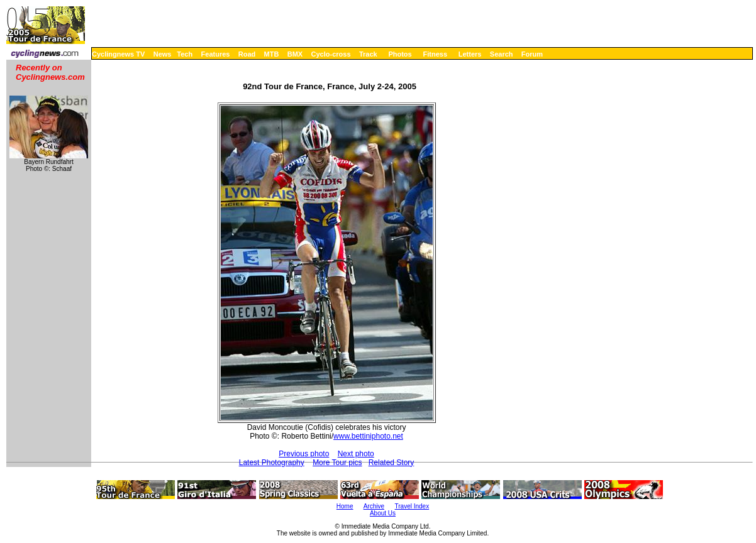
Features (216, 54)
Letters (470, 54)
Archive (374, 506)
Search (502, 54)
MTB (272, 54)
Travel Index (412, 506)
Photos (400, 54)
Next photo (356, 454)
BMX (295, 54)
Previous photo (304, 454)
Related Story (392, 463)
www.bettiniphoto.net (368, 436)
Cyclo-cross (331, 54)
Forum (532, 54)
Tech (185, 54)
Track (368, 54)
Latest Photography (272, 463)
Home (345, 506)
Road (247, 54)
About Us (383, 513)
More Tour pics (337, 463)
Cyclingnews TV (118, 54)
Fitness (435, 54)
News (163, 54)
